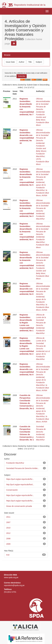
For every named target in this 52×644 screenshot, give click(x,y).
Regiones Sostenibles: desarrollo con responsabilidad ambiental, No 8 (27, 289)
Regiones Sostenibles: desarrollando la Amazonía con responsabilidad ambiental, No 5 (27, 177)
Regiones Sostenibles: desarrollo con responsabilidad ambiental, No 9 (27, 369)
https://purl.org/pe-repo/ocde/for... (20, 479)
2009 (8, 544)
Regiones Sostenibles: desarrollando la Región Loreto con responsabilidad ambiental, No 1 (27, 323)
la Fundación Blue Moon (42, 193)
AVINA (44, 195)
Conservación (12, 490)
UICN (38, 159)
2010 (8, 528)
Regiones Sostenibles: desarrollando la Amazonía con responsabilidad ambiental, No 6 (27, 260)
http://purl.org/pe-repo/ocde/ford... (20, 485)
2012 (8, 533)
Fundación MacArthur (15, 463)
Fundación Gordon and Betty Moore (41, 148)
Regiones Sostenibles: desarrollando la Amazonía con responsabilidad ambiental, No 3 (27, 208)
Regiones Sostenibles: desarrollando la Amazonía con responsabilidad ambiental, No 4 (27, 232)
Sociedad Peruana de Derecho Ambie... (23, 468)
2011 (8, 517)
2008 (8, 539)
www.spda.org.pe (11, 577)
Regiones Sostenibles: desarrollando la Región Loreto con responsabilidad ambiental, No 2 (27, 346)
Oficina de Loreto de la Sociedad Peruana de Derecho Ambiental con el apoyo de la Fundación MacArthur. (43, 349)
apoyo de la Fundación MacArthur (41, 188)
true (8, 555)
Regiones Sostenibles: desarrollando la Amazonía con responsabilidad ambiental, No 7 (27, 107)
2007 (8, 522)
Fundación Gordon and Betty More (41, 117)
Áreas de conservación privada (19, 506)
